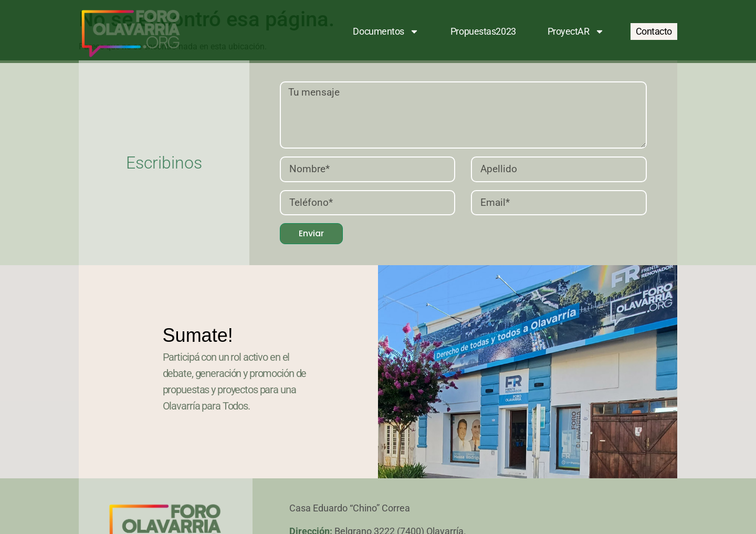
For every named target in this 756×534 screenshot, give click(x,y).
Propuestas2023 (483, 31)
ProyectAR (576, 32)
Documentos (386, 32)
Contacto (654, 31)
